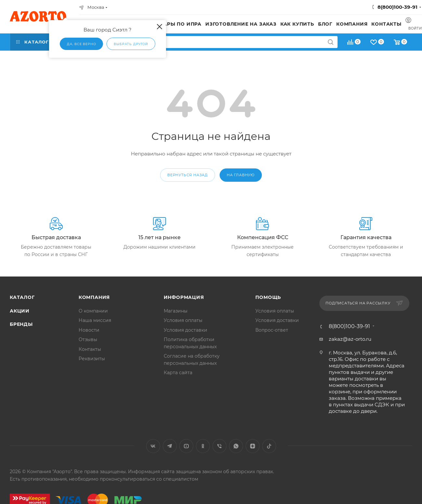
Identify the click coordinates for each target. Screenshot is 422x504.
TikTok (269, 446)
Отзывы (88, 339)
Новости (89, 330)
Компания (94, 297)
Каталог (22, 297)
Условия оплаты (183, 320)
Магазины (176, 311)
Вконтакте (153, 446)
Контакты (90, 349)
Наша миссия (95, 320)
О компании (93, 311)
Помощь (268, 297)
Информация (184, 297)
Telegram (170, 446)
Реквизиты (92, 359)
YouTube (186, 446)
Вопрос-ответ (272, 330)
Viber (219, 446)
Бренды (21, 324)
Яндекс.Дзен (253, 446)
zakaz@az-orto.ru (350, 339)
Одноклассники (203, 446)
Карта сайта (178, 373)
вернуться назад (188, 175)
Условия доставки (185, 330)
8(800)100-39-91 (397, 7)
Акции (20, 311)
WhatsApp (236, 446)
